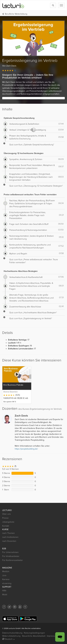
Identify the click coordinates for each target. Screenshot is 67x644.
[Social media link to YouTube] (20, 607)
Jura (4, 575)
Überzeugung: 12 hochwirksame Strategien (24, 153)
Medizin (6, 571)
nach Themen (8, 533)
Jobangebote (8, 522)
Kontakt (6, 526)
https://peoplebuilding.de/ (26, 449)
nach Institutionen (10, 537)
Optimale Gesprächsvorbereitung (19, 118)
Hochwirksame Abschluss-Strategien (21, 271)
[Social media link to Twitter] (9, 607)
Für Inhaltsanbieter (11, 556)
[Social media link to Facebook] (4, 607)
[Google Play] (28, 619)
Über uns (6, 514)
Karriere (6, 579)
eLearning (7, 583)
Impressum (52, 636)
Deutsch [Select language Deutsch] (8, 639)
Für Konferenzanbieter (13, 560)
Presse (5, 518)
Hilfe (4, 591)
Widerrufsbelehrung (11, 636)
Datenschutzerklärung (12, 633)
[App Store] (10, 619)
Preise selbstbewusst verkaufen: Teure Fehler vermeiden (30, 195)
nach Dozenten (9, 541)
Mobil (5, 595)
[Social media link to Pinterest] (15, 607)
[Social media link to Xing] (25, 607)
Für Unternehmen (10, 552)
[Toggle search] (53, 5)
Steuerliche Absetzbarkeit (34, 636)
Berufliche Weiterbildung (16, 14)
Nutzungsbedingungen (34, 633)
